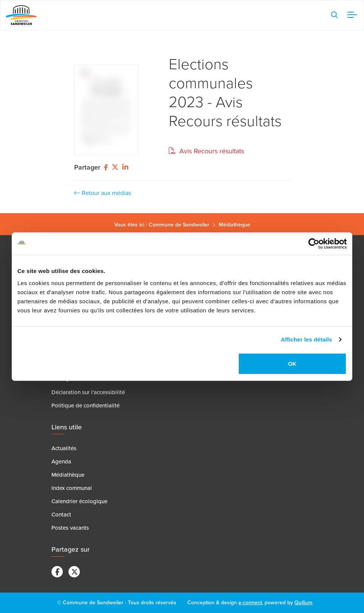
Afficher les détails (306, 339)
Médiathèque (234, 225)
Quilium (303, 603)
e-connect (250, 603)
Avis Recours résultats (206, 151)
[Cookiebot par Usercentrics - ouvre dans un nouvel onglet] (313, 243)
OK (292, 364)
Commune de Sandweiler (179, 225)
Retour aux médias (103, 193)
